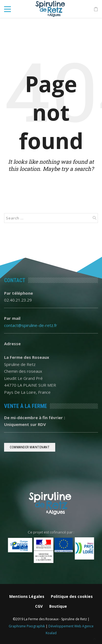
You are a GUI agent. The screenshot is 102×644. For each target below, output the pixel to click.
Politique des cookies (72, 596)
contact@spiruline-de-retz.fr (31, 325)
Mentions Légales (27, 596)
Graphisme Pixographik (27, 626)
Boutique (58, 606)
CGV (39, 606)
